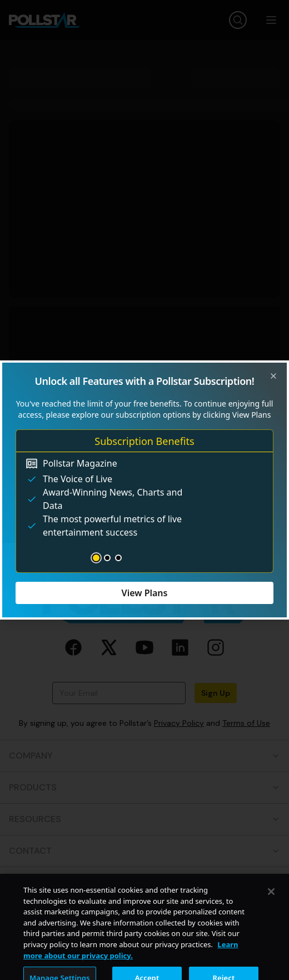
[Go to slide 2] (107, 558)
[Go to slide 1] (96, 558)
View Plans (145, 593)
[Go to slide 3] (118, 558)
